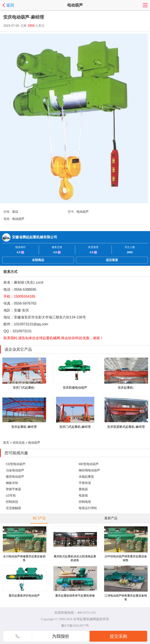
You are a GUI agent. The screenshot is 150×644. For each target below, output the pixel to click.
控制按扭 (12, 502)
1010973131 (22, 331)
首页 (6, 443)
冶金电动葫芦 (15, 470)
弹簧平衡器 (13, 489)
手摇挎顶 (85, 483)
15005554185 (25, 296)
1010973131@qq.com (31, 324)
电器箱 (83, 495)
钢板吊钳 (12, 483)
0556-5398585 (25, 290)
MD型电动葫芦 (89, 464)
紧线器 (83, 489)
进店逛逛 (112, 260)
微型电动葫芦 (15, 477)
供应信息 (19, 443)
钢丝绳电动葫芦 (89, 470)
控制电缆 (85, 502)
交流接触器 (13, 508)
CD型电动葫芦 (16, 464)
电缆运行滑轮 (88, 508)
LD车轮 (11, 495)
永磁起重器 (86, 477)
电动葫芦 (34, 443)
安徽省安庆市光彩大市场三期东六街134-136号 (50, 317)
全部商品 (38, 260)
